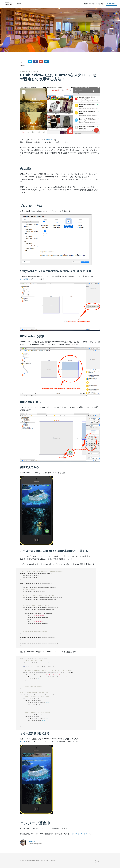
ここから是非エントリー (81, 834)
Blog (47, 860)
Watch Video (111, 4)
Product (53, 860)
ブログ (19, 4)
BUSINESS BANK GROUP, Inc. (34, 860)
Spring (23, 741)
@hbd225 (25, 71)
